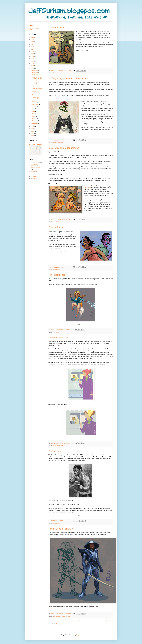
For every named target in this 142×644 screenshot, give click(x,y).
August (34, 107)
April (34, 116)
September (36, 104)
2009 (32, 129)
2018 (32, 51)
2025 (32, 37)
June (34, 111)
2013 (32, 63)
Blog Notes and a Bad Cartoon (64, 148)
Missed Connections (59, 337)
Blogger (78, 635)
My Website (34, 176)
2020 (32, 47)
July (34, 109)
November (35, 73)
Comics (55, 73)
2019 (32, 49)
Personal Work (61, 73)
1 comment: (67, 330)
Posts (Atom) (59, 624)
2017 (32, 54)
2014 (32, 61)
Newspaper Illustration (59, 143)
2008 (32, 131)
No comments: (68, 70)
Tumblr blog (87, 188)
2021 (32, 44)
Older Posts (109, 621)
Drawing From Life (35, 144)
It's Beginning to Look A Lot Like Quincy (68, 78)
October (35, 102)
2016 (32, 56)
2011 (32, 68)
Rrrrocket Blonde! (57, 275)
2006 (32, 136)
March (34, 119)
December (35, 70)
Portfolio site (34, 178)
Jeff (32, 25)
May (34, 114)
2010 (32, 126)
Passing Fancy (56, 227)
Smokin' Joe (55, 451)
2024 (32, 40)
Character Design (57, 616)
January (35, 123)
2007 (32, 133)
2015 (32, 59)
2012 (32, 66)
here (101, 455)
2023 (32, 42)
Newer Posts (52, 621)
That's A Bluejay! (57, 28)
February (35, 121)
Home (81, 621)
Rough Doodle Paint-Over (61, 529)
